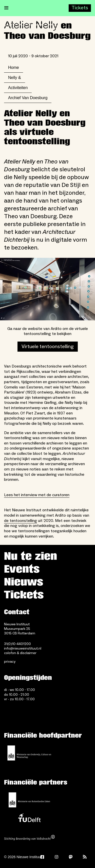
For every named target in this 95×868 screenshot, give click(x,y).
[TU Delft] (29, 819)
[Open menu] (6, 8)
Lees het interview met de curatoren (37, 495)
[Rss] (85, 857)
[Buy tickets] (80, 8)
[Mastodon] (71, 857)
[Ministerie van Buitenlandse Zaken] (29, 800)
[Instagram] (56, 857)
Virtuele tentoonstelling (48, 347)
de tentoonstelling (21, 521)
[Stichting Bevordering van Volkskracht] (29, 838)
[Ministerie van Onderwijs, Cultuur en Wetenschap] (29, 753)
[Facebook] (42, 857)
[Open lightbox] (48, 289)
